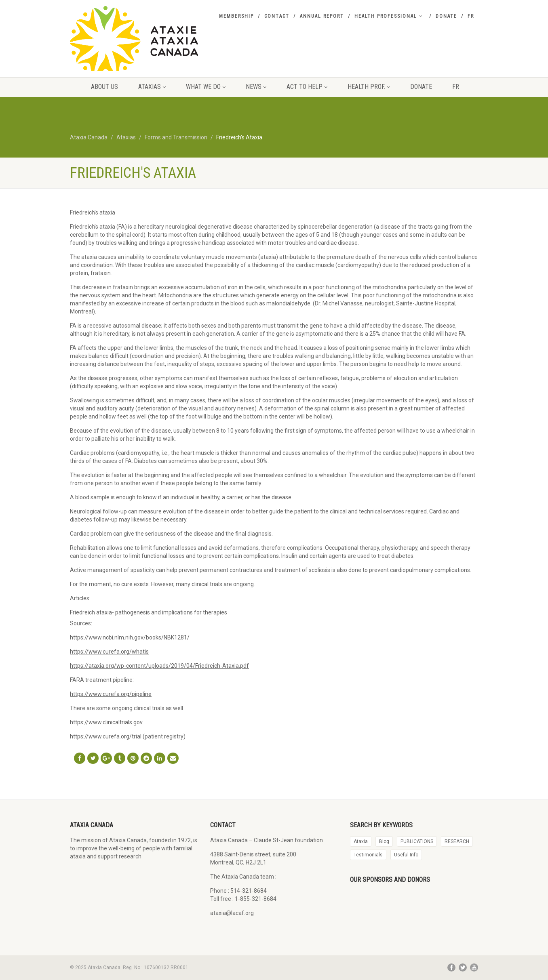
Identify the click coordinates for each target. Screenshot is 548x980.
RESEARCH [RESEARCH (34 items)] (457, 841)
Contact (277, 16)
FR (471, 16)
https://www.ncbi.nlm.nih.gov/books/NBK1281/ (130, 637)
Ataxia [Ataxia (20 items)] (361, 841)
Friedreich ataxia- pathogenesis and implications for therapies (149, 612)
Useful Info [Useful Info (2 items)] (406, 855)
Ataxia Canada (89, 137)
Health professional (389, 16)
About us (104, 87)
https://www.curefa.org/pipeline (111, 694)
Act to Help (307, 87)
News (256, 87)
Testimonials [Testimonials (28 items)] (368, 855)
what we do (206, 87)
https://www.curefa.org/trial (106, 736)
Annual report (322, 16)
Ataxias (152, 87)
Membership (236, 16)
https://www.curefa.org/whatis (109, 652)
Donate (446, 16)
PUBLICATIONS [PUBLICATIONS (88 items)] (417, 841)
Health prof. (369, 87)
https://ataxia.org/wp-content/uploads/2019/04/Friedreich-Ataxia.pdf (159, 666)
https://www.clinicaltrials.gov (106, 722)
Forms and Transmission (176, 137)
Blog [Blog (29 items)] (384, 841)
